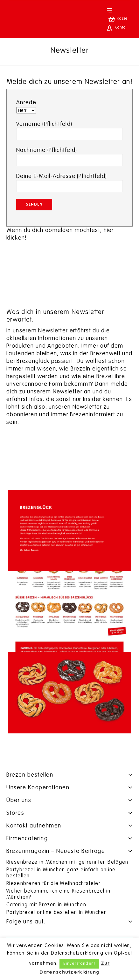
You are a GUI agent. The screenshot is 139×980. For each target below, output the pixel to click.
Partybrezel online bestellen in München (57, 913)
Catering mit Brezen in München (46, 905)
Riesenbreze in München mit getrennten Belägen (67, 862)
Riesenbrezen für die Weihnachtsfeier (53, 884)
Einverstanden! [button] (79, 964)
